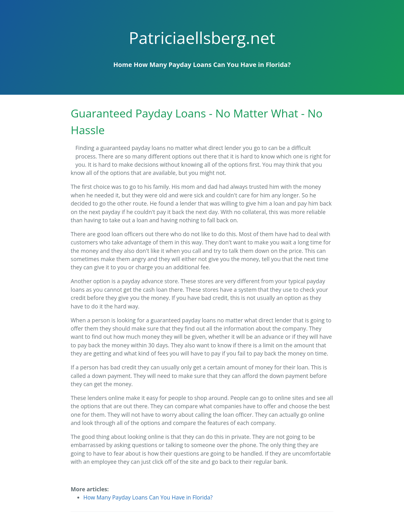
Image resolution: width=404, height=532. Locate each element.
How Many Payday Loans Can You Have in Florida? (212, 65)
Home (123, 65)
